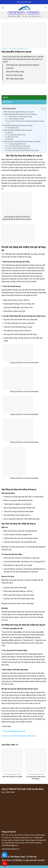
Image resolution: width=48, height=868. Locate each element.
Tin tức (25, 16)
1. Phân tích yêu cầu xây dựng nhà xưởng (20, 117)
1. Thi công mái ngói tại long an (13, 731)
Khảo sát (10, 132)
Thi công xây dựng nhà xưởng (16, 135)
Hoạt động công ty (35, 16)
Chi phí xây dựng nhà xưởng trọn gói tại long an (20, 114)
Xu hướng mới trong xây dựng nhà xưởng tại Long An (22, 141)
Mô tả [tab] (5, 98)
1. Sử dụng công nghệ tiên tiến (17, 144)
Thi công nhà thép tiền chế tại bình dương (36, 778)
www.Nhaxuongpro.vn (10, 845)
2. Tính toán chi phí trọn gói (16, 119)
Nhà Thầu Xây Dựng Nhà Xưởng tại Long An (19, 112)
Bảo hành (10, 139)
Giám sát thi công (13, 137)
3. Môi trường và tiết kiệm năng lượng (19, 148)
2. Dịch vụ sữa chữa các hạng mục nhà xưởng (19, 736)
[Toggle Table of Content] (42, 109)
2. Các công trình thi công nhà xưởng (19, 146)
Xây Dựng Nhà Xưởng (14, 16)
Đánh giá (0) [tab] (7, 102)
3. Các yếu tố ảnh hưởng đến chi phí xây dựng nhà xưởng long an (26, 122)
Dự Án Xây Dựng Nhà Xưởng (19, 49)
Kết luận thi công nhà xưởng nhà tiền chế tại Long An (23, 150)
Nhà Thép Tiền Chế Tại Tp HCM (12, 777)
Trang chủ (5, 49)
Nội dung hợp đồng (13, 128)
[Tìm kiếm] (46, 8)
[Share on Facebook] (3, 85)
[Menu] (3, 8)
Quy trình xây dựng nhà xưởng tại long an (18, 130)
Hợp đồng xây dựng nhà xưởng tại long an (18, 126)
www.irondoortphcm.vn (11, 849)
